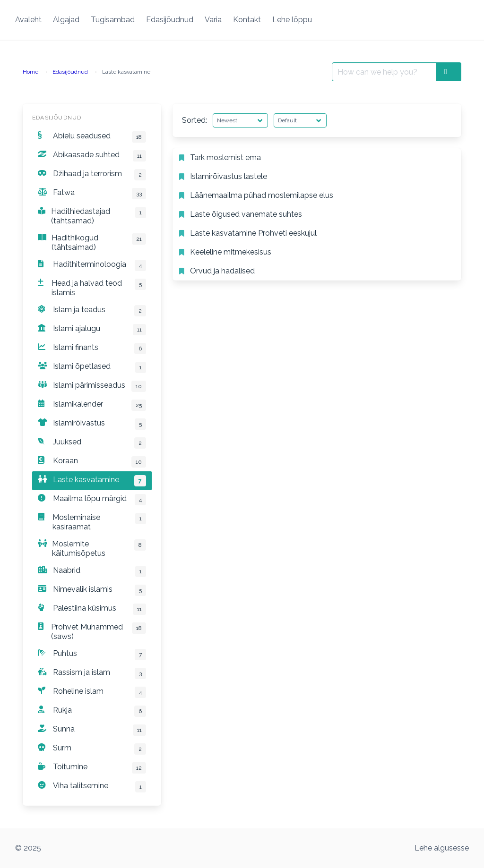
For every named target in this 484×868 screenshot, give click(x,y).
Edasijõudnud (70, 72)
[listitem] (317, 158)
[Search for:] (384, 72)
